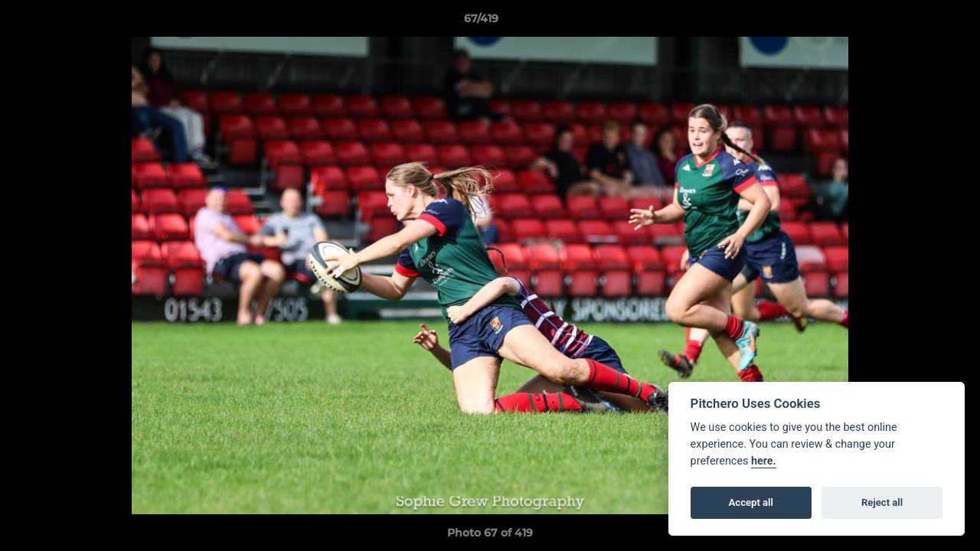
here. (764, 461)
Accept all (751, 502)
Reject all (882, 502)
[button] (916, 22)
